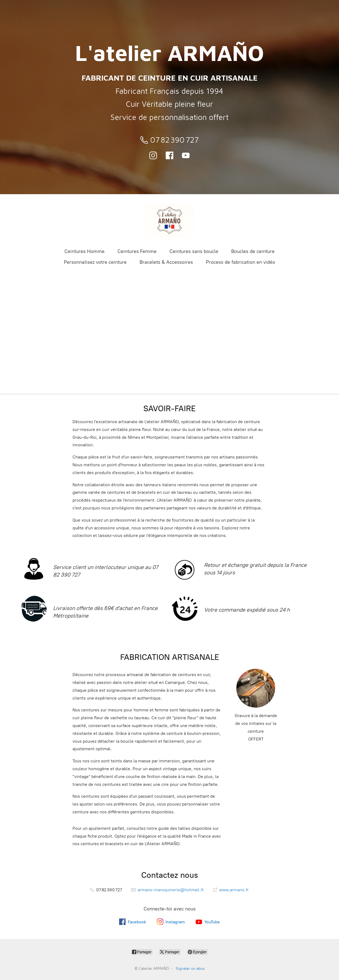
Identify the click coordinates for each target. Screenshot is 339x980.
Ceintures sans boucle (194, 251)
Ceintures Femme (137, 251)
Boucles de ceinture (253, 251)
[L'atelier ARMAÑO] (169, 221)
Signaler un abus (190, 969)
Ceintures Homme (84, 251)
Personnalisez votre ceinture (95, 262)
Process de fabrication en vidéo (241, 262)
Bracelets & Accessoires (166, 262)
